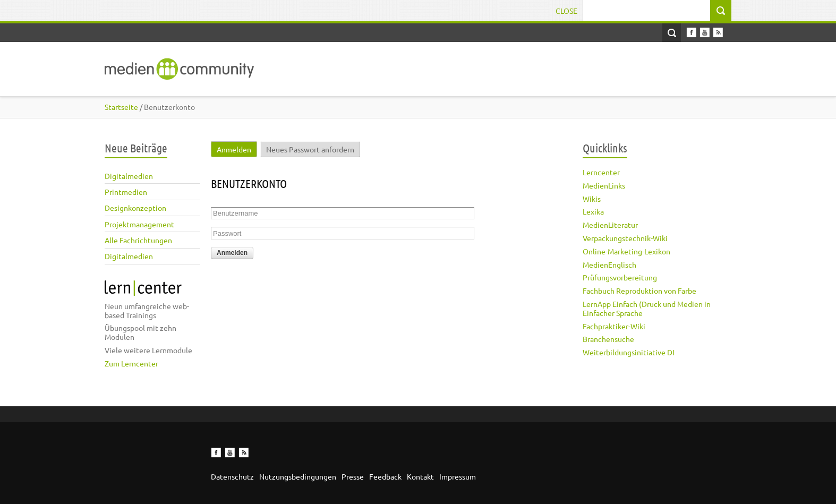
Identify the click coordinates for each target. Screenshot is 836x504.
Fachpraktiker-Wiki (614, 326)
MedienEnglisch (609, 264)
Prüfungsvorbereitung (620, 277)
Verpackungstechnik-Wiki (625, 238)
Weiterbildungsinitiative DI (629, 352)
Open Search (672, 33)
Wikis (592, 199)
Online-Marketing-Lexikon (626, 251)
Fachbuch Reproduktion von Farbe (639, 291)
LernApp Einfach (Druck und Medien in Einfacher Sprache (647, 308)
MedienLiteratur (610, 225)
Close (566, 11)
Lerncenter (601, 172)
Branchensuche (608, 339)
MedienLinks (604, 185)
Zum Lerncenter (131, 363)
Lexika (593, 211)
